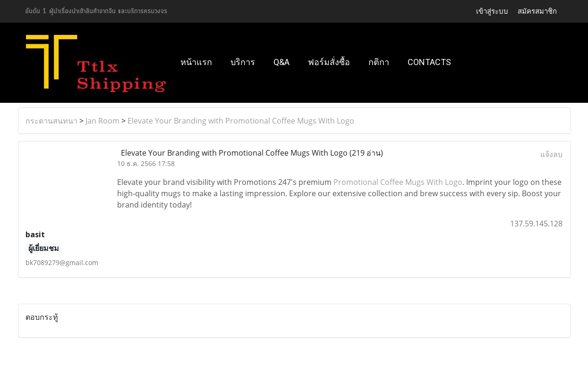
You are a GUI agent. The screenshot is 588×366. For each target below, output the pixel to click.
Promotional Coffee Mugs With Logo (398, 182)
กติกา (379, 62)
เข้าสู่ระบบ (492, 11)
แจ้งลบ (551, 154)
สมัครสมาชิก (537, 11)
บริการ (243, 62)
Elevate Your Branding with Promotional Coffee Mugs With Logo (241, 121)
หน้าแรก (196, 62)
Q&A (281, 62)
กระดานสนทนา (51, 121)
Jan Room (102, 121)
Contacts (429, 62)
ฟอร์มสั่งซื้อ (329, 62)
